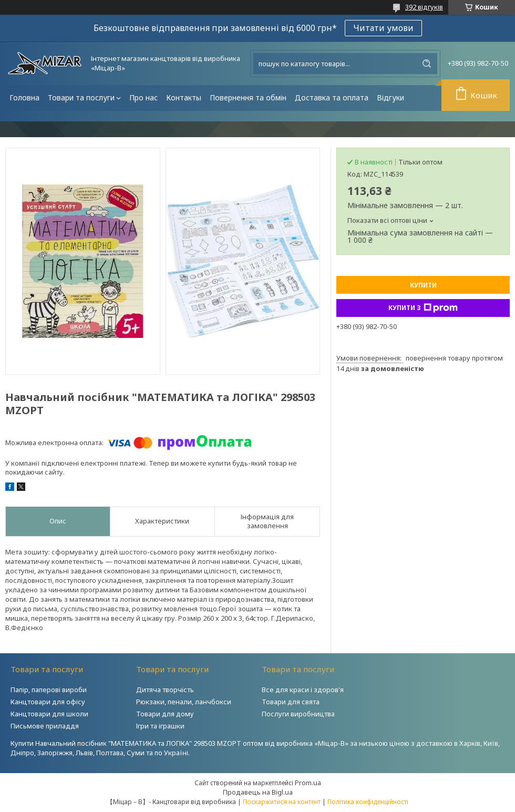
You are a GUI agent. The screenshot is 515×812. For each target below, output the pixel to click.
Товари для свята (291, 702)
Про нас (143, 97)
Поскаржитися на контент (282, 802)
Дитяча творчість (165, 690)
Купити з (423, 308)
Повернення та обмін (248, 97)
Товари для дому (165, 714)
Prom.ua (308, 783)
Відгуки (390, 97)
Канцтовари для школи (49, 714)
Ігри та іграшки (160, 726)
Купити (423, 285)
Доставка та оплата (332, 97)
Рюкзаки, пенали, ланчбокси (184, 702)
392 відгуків (424, 7)
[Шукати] (427, 64)
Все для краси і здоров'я (303, 690)
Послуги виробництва (298, 714)
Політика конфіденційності (368, 802)
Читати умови (383, 28)
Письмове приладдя (45, 726)
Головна (24, 97)
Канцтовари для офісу (48, 702)
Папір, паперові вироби (49, 690)
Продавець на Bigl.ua (258, 792)
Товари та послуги (81, 97)
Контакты (184, 97)
